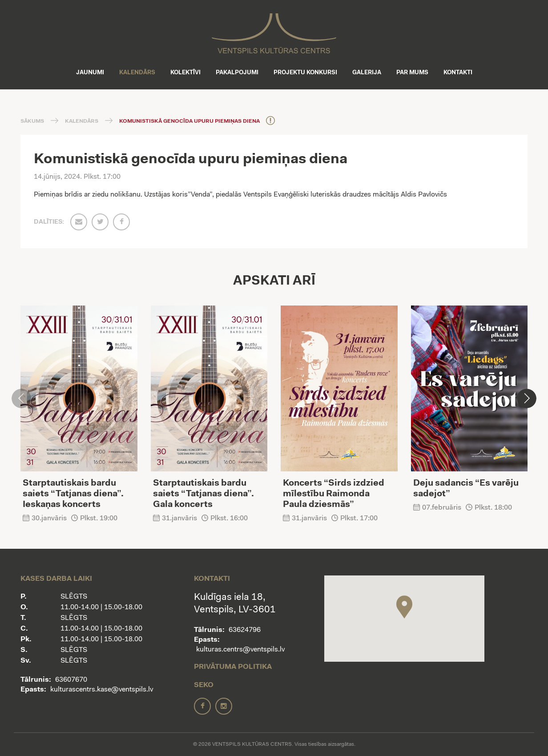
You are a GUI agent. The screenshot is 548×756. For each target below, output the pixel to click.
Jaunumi (90, 73)
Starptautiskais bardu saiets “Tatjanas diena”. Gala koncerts (203, 494)
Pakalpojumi (237, 73)
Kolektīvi (185, 73)
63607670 (71, 680)
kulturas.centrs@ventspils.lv (240, 650)
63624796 (245, 630)
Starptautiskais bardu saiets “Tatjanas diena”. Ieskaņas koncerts (73, 494)
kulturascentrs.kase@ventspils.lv (102, 690)
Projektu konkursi (305, 73)
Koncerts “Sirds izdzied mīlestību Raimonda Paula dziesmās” (334, 494)
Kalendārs (137, 73)
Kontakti (458, 73)
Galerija (367, 73)
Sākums (32, 121)
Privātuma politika (233, 667)
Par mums (412, 73)
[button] (527, 398)
